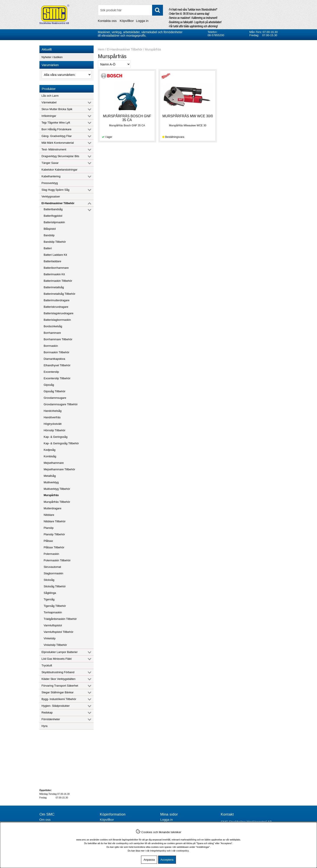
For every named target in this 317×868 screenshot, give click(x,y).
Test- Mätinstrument (54, 149)
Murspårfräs (51, 495)
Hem (101, 49)
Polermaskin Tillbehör (57, 560)
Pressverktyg (50, 183)
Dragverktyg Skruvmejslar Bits (60, 156)
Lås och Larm (50, 96)
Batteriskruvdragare (56, 307)
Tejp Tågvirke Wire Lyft (56, 123)
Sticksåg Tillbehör (55, 586)
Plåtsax (48, 541)
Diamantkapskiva (54, 359)
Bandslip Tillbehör (55, 242)
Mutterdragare (53, 508)
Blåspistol (50, 229)
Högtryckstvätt (53, 424)
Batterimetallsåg (54, 287)
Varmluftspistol (53, 625)
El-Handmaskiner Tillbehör (58, 203)
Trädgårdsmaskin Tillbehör (60, 619)
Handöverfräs (52, 417)
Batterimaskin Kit (54, 274)
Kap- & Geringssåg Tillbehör (61, 443)
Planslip (49, 528)
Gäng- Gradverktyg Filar (57, 136)
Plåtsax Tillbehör (54, 547)
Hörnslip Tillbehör (55, 430)
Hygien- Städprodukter (56, 706)
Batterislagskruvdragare (59, 313)
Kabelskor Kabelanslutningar (60, 170)
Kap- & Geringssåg (56, 437)
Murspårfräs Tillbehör (57, 502)
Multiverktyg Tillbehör (57, 489)
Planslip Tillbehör (54, 534)
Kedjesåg (50, 450)
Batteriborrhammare (56, 268)
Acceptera (167, 860)
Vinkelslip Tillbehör (55, 645)
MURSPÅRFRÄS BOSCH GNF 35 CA (127, 118)
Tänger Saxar (50, 163)
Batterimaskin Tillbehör (58, 281)
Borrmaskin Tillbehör (57, 352)
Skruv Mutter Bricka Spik (57, 109)
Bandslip (49, 235)
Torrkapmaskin (53, 612)
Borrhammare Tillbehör (58, 339)
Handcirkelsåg (53, 411)
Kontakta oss (107, 21)
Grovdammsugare (55, 398)
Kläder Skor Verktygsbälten (59, 679)
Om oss (45, 820)
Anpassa (149, 860)
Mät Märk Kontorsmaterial (58, 143)
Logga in (142, 21)
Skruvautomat (52, 567)
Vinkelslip (50, 638)
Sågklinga (50, 593)
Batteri (48, 248)
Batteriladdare (53, 261)
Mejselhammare (54, 463)
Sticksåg (49, 580)
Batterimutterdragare (57, 300)
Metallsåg (50, 476)
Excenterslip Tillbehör (57, 378)
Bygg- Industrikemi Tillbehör (59, 699)
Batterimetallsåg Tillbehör (60, 294)
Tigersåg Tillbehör (55, 606)
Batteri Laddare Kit (55, 255)
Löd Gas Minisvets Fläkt (57, 659)
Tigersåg (49, 599)
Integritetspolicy (158, 851)
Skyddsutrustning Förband (58, 672)
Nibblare (49, 515)
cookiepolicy (182, 851)
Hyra (45, 726)
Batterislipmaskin (54, 222)
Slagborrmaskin (54, 573)
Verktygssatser (51, 196)
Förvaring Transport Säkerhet (60, 686)
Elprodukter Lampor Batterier (60, 652)
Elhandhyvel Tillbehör (57, 365)
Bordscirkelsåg (53, 326)
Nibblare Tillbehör (55, 521)
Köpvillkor (127, 21)
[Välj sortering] (114, 64)
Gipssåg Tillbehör (55, 391)
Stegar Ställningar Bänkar (58, 692)
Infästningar (49, 116)
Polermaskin (52, 554)
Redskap (47, 712)
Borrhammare (52, 333)
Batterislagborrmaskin (57, 320)
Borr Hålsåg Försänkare (57, 129)
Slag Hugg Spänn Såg (56, 190)
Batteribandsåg (53, 209)
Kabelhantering (51, 176)
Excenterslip (51, 372)
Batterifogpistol (53, 216)
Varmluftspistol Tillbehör (59, 632)
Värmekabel (49, 102)
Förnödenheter (51, 719)
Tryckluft (47, 665)
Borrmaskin (51, 346)
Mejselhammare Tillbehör (59, 469)
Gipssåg (49, 385)
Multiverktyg (51, 482)
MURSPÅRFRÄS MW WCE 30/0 (188, 116)
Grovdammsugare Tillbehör (61, 404)
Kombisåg (50, 456)
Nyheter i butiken (52, 57)
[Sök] (130, 10)
